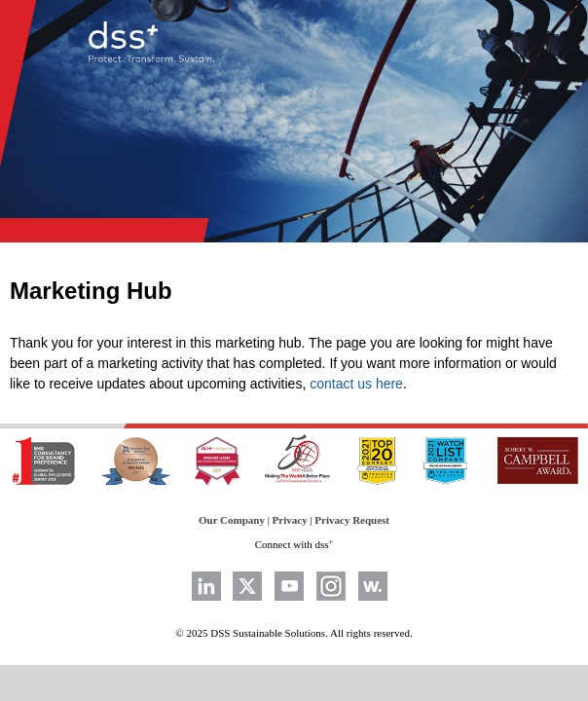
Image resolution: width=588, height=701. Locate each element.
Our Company (232, 520)
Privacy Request (352, 520)
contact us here (356, 384)
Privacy (290, 520)
